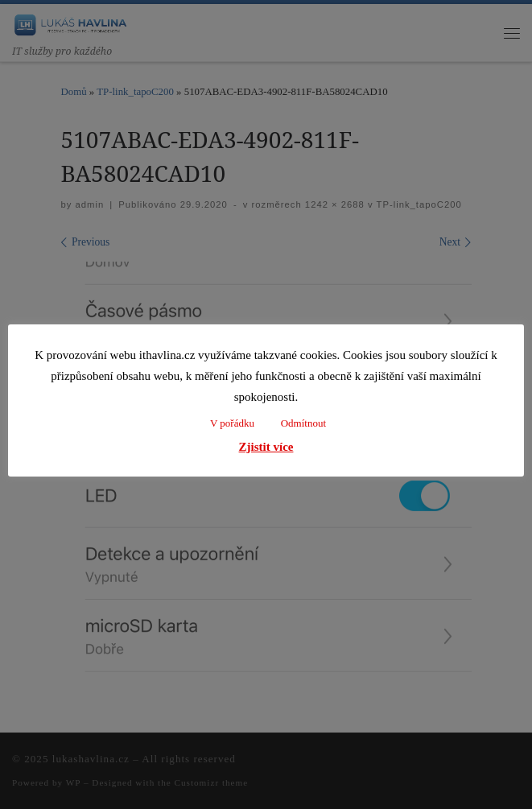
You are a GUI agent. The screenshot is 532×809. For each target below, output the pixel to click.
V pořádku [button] (232, 423)
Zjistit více (266, 447)
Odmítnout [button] (303, 423)
